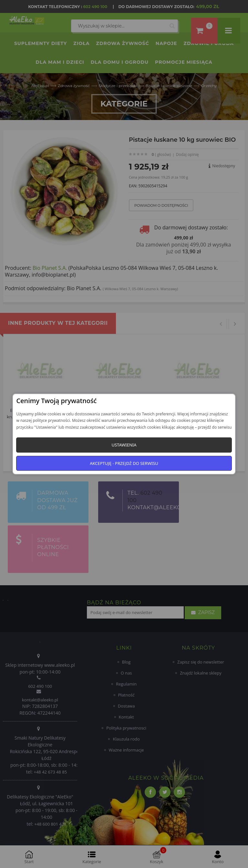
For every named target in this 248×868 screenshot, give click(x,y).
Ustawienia (124, 445)
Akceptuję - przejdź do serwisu (124, 463)
